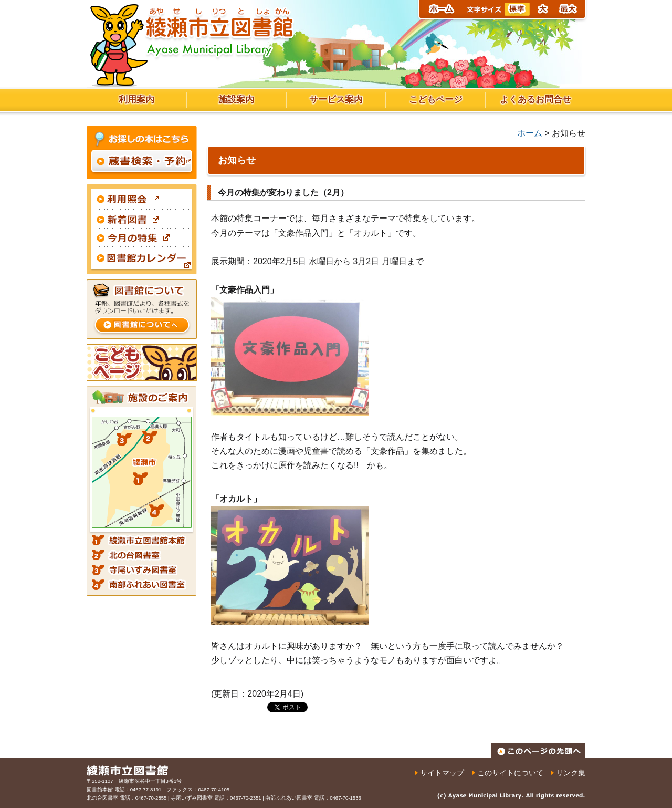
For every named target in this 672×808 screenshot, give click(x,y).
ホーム (530, 133)
